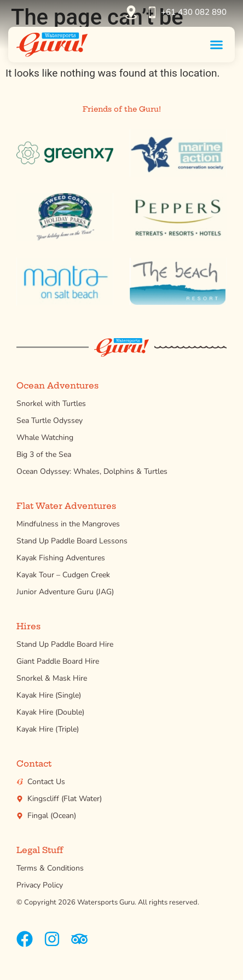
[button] (217, 44)
